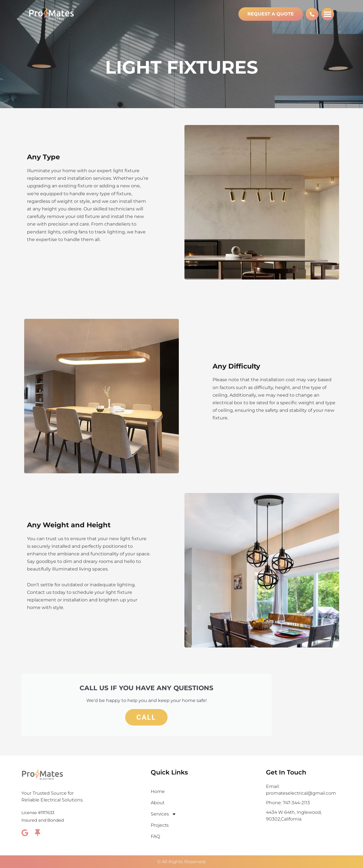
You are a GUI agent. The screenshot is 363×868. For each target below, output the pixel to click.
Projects (160, 825)
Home (158, 791)
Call (146, 717)
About (158, 803)
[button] (328, 14)
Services (164, 814)
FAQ (155, 836)
